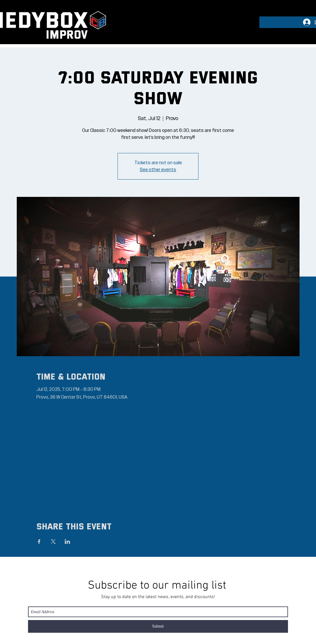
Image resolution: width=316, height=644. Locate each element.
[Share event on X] (53, 542)
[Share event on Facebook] (39, 542)
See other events (158, 170)
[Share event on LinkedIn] (67, 542)
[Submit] (158, 626)
